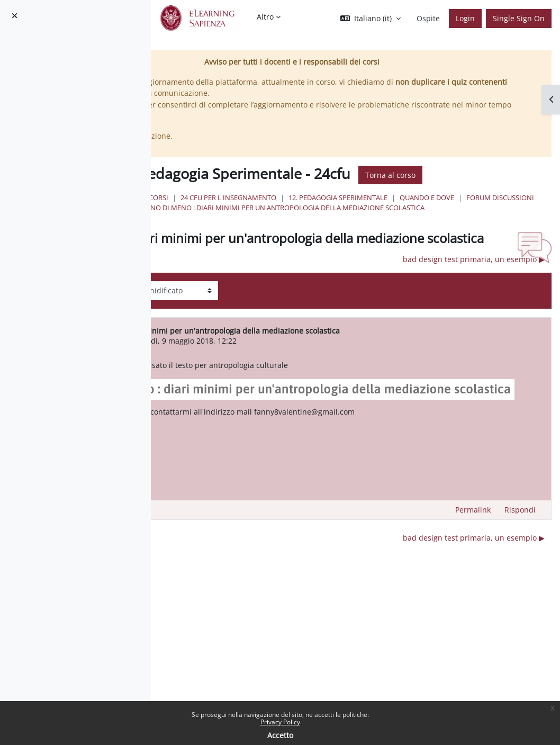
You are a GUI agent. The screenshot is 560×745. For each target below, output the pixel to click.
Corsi (276, 198)
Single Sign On (519, 18)
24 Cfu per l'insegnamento (345, 198)
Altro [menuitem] (265, 17)
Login (465, 18)
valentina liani (231, 366)
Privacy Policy (280, 722)
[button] (371, 19)
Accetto (280, 735)
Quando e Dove (272, 208)
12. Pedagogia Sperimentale (455, 198)
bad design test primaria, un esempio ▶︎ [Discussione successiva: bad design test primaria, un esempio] (474, 285)
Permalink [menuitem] (473, 556)
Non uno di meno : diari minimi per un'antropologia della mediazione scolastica (393, 218)
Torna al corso (507, 175)
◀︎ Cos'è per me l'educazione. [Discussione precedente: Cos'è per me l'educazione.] (218, 285)
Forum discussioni (346, 208)
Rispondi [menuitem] (520, 556)
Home (243, 198)
